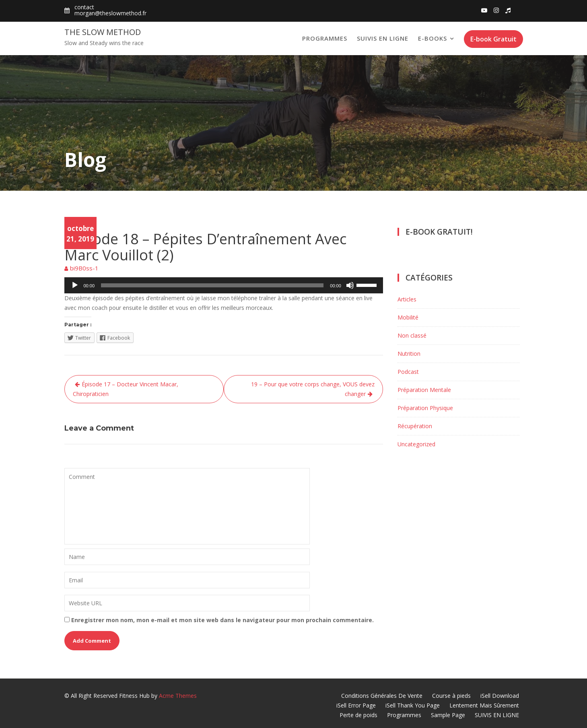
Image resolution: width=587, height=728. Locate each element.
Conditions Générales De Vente (382, 696)
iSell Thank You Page (413, 705)
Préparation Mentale (424, 390)
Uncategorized (416, 444)
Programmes (325, 38)
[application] (224, 285)
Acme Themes (178, 696)
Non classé (412, 335)
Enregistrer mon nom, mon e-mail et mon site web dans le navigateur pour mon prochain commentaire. (222, 620)
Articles (407, 299)
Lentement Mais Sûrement (484, 705)
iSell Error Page (356, 705)
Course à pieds (451, 696)
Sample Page (448, 715)
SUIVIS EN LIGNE (383, 38)
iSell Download (500, 696)
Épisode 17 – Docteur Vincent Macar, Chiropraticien (126, 389)
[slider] (212, 285)
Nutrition (409, 354)
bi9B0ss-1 (84, 268)
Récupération (415, 426)
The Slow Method (103, 32)
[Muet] (350, 285)
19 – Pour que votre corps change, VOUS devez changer (313, 389)
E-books (433, 38)
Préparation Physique (425, 408)
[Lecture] (75, 285)
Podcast (76, 222)
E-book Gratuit (493, 39)
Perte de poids (358, 715)
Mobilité (408, 317)
